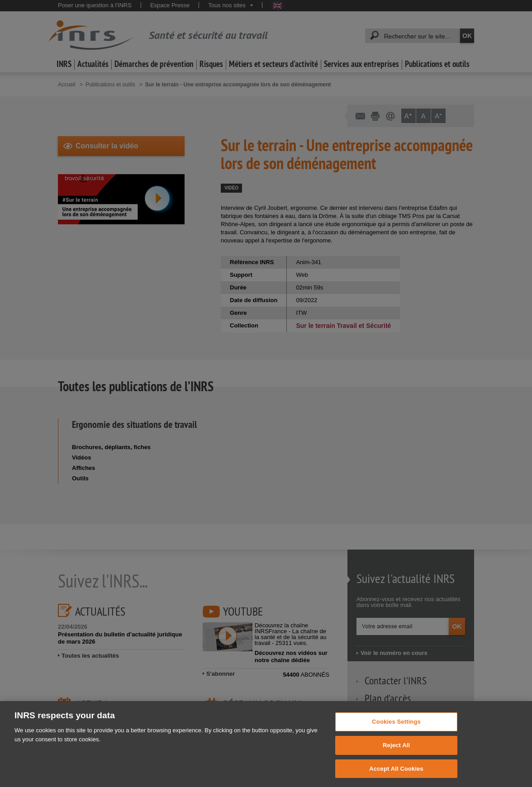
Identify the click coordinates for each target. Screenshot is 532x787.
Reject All (396, 761)
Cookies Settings (396, 737)
